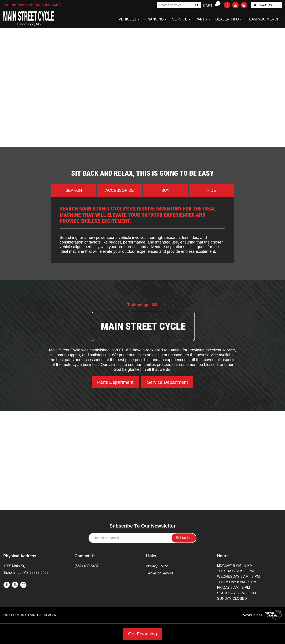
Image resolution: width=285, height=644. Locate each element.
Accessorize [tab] (119, 190)
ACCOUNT (266, 5)
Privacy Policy (157, 566)
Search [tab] (74, 190)
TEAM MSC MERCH (263, 19)
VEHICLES (129, 19)
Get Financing (143, 634)
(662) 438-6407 (87, 566)
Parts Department (115, 382)
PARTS (203, 19)
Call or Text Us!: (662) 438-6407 (32, 5)
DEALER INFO (228, 19)
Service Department (167, 382)
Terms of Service (160, 573)
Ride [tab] (211, 190)
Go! (196, 6)
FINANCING (156, 19)
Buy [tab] (166, 190)
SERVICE (181, 19)
